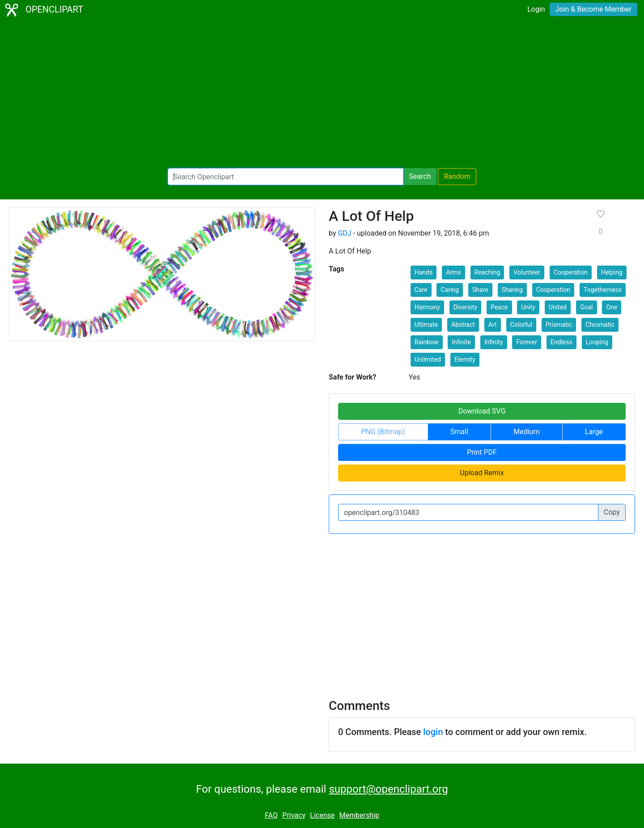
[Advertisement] (322, 94)
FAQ (271, 815)
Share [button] (480, 290)
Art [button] (493, 325)
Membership (359, 815)
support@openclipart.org (388, 789)
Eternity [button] (465, 359)
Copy (612, 512)
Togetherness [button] (603, 290)
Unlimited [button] (428, 359)
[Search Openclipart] (286, 177)
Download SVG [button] (482, 411)
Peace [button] (499, 307)
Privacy (294, 815)
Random (457, 176)
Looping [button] (597, 342)
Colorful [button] (521, 325)
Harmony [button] (427, 307)
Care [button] (421, 290)
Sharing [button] (512, 290)
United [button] (558, 307)
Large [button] (594, 432)
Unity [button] (528, 307)
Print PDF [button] (482, 452)
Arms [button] (453, 272)
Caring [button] (449, 290)
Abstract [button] (463, 325)
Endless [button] (561, 342)
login (433, 732)
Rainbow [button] (427, 342)
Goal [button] (587, 307)
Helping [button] (612, 272)
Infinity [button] (494, 342)
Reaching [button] (487, 272)
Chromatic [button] (600, 325)
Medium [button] (526, 432)
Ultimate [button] (426, 325)
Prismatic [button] (559, 325)
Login (536, 9)
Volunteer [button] (527, 272)
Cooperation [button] (571, 272)
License (322, 815)
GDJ (344, 233)
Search (420, 176)
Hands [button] (424, 272)
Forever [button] (526, 342)
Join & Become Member (593, 9)
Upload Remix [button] (482, 473)
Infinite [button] (461, 342)
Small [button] (459, 432)
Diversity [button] (465, 307)
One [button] (612, 307)
